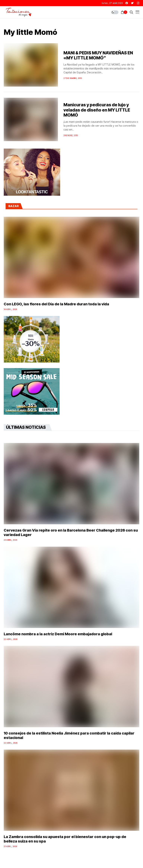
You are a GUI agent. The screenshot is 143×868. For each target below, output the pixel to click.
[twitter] (132, 3)
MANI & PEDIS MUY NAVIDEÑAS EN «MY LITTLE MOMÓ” (98, 55)
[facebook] (127, 3)
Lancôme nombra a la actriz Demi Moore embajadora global (58, 634)
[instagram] (138, 3)
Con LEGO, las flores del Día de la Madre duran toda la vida (56, 304)
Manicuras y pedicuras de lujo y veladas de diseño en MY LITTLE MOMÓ (97, 110)
